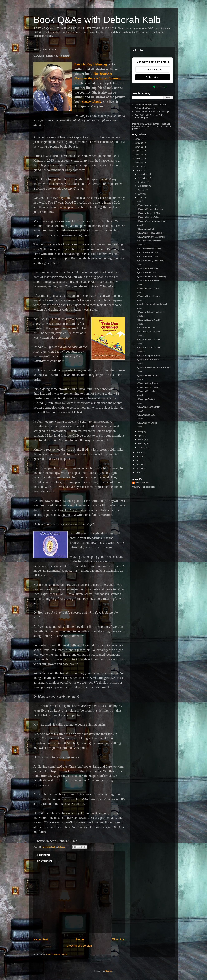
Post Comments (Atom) (56, 954)
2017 (138, 452)
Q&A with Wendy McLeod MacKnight (154, 367)
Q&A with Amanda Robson (149, 241)
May (140, 432)
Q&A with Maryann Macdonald (151, 237)
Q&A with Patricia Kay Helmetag (152, 276)
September (143, 186)
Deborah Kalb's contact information (151, 105)
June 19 (141, 265)
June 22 (141, 201)
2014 (138, 464)
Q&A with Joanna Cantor (148, 407)
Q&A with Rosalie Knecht (149, 320)
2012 (138, 472)
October (142, 182)
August (141, 190)
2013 (138, 468)
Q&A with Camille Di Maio (149, 213)
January (142, 447)
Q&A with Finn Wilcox (147, 423)
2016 (138, 456)
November (143, 178)
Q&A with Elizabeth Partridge (150, 209)
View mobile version (79, 946)
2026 (138, 139)
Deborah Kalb (142, 483)
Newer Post (41, 939)
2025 (138, 143)
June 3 (140, 411)
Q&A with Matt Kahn (146, 391)
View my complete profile (144, 487)
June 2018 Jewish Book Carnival (152, 304)
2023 (138, 151)
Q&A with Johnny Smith (148, 359)
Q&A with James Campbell (149, 348)
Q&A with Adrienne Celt (148, 375)
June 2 (140, 419)
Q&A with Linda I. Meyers (149, 387)
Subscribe (153, 77)
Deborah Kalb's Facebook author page (152, 112)
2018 (138, 171)
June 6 (140, 379)
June (140, 198)
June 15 (141, 308)
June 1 (140, 427)
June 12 (141, 336)
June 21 (141, 225)
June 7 (140, 371)
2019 (138, 167)
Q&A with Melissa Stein (148, 268)
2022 (138, 155)
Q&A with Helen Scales (148, 253)
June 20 (141, 245)
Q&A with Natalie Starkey (149, 296)
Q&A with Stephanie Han (148, 356)
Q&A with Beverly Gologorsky (151, 261)
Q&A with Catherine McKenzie (151, 312)
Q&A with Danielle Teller (148, 217)
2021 (138, 159)
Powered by (153, 87)
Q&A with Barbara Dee (148, 257)
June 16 (141, 300)
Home (80, 939)
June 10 (141, 352)
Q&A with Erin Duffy (146, 415)
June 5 (140, 395)
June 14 (141, 316)
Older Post (119, 939)
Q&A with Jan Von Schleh (149, 332)
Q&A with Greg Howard (148, 383)
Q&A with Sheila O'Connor (149, 340)
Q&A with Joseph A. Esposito (150, 233)
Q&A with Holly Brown (147, 272)
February (142, 444)
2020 (138, 163)
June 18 (141, 284)
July (140, 194)
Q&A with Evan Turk (146, 328)
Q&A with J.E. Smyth (147, 399)
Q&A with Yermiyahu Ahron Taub (152, 221)
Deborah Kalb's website (145, 108)
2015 (138, 460)
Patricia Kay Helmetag (91, 64)
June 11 (141, 344)
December (143, 174)
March (141, 440)
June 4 (140, 403)
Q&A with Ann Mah (146, 229)
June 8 (140, 363)
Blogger (109, 971)
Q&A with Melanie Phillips (149, 280)
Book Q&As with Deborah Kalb (97, 20)
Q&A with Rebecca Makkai (149, 249)
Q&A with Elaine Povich (148, 288)
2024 (138, 147)
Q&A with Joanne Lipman (149, 205)
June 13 (141, 324)
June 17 (141, 292)
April (140, 436)
